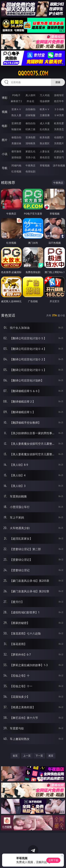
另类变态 (59, 129)
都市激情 (16, 151)
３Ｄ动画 (59, 109)
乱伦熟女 (45, 129)
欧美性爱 (59, 123)
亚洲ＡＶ (16, 109)
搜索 (58, 82)
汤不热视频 (59, 165)
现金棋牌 (45, 101)
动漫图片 (59, 137)
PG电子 (16, 95)
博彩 (5, 98)
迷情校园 (16, 157)
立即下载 (53, 860)
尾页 (51, 756)
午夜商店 (30, 165)
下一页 (39, 756)
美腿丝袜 (16, 143)
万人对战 (45, 95)
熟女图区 (45, 143)
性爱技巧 (59, 157)
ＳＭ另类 (59, 115)
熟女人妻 (16, 115)
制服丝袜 (16, 129)
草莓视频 (45, 165)
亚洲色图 (30, 137)
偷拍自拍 (30, 123)
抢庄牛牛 (59, 101)
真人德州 (30, 95)
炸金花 (30, 101)
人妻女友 (45, 151)
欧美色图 (45, 137)
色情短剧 (30, 171)
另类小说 (30, 157)
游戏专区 (59, 95)
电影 (5, 126)
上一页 (27, 756)
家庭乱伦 (30, 151)
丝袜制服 (30, 115)
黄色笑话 (45, 157)
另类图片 (59, 143)
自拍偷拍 (30, 109)
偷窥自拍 (16, 137)
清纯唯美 (30, 143)
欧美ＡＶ (45, 109)
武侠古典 (59, 151)
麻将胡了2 (16, 101)
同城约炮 (16, 165)
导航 (5, 168)
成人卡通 (45, 123)
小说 (5, 154)
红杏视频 (16, 171)
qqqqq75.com (33, 73)
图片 (5, 140)
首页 (15, 756)
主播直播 (45, 115)
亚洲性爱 (16, 123)
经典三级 (30, 129)
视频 (5, 112)
